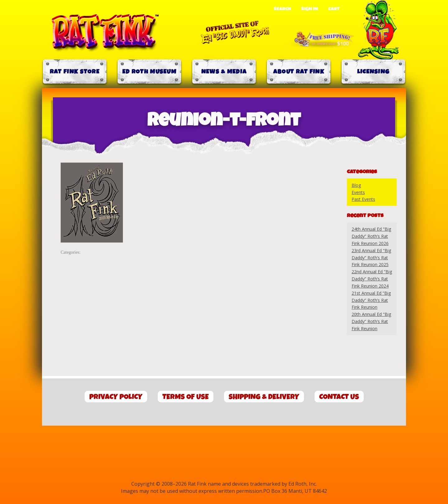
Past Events (363, 199)
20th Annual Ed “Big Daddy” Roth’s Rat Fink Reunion (371, 321)
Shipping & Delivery (264, 397)
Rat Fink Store (75, 72)
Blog (356, 185)
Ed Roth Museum (149, 72)
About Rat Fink (299, 72)
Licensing (373, 72)
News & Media (224, 72)
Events (358, 192)
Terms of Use (186, 397)
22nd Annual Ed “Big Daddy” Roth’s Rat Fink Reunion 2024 (372, 279)
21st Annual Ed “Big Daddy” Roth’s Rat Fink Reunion (371, 300)
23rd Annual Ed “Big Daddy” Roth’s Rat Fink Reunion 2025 (371, 258)
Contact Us (339, 397)
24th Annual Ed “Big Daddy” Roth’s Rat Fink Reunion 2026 (371, 236)
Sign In (310, 9)
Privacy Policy (116, 397)
